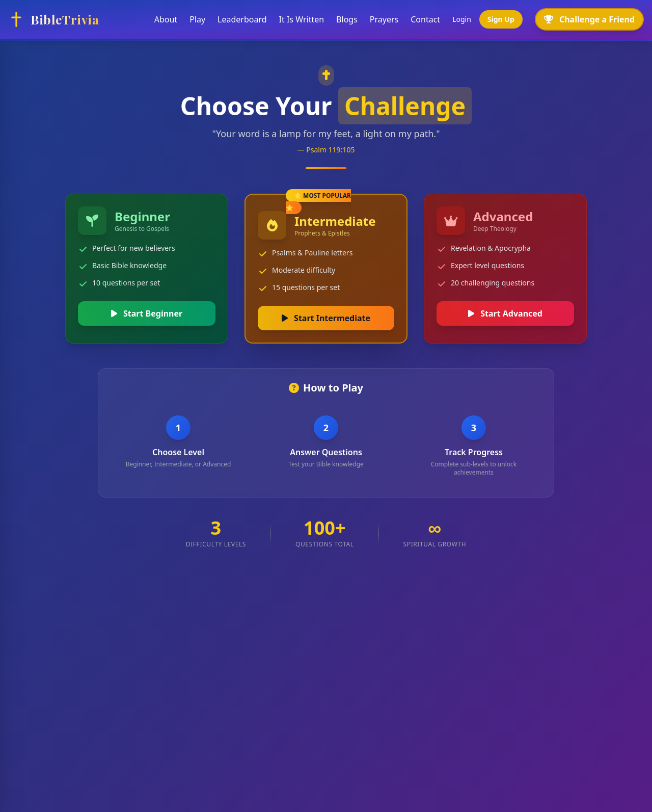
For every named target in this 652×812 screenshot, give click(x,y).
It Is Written (302, 19)
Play (197, 19)
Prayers (384, 19)
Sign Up (501, 19)
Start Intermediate (326, 318)
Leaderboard (242, 19)
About (166, 19)
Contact (425, 19)
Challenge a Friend (589, 19)
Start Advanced (505, 313)
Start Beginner (147, 313)
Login (462, 19)
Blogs (347, 19)
